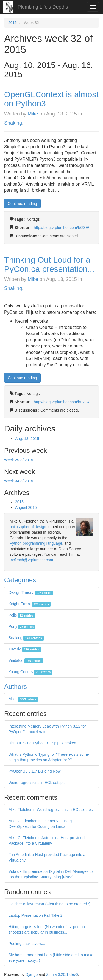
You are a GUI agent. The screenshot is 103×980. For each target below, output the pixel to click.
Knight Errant (30, 604)
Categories (20, 580)
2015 (12, 23)
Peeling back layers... (27, 944)
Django (32, 974)
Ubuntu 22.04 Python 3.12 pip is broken (42, 743)
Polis (22, 615)
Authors (16, 687)
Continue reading (22, 204)
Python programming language (36, 543)
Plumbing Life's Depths (43, 7)
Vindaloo (26, 660)
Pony (22, 626)
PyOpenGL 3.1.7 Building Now (34, 771)
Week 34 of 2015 (19, 481)
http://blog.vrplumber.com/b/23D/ (62, 402)
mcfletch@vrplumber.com (31, 560)
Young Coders (30, 672)
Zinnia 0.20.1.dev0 (62, 974)
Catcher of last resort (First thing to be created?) (49, 904)
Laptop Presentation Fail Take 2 (36, 915)
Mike (33, 114)
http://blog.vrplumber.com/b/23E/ (62, 228)
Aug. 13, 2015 (27, 439)
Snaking (13, 123)
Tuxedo (25, 649)
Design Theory (31, 592)
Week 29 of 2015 (19, 460)
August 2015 (26, 507)
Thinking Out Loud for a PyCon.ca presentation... (49, 264)
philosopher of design (28, 527)
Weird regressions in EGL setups (37, 783)
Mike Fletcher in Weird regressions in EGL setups (51, 810)
